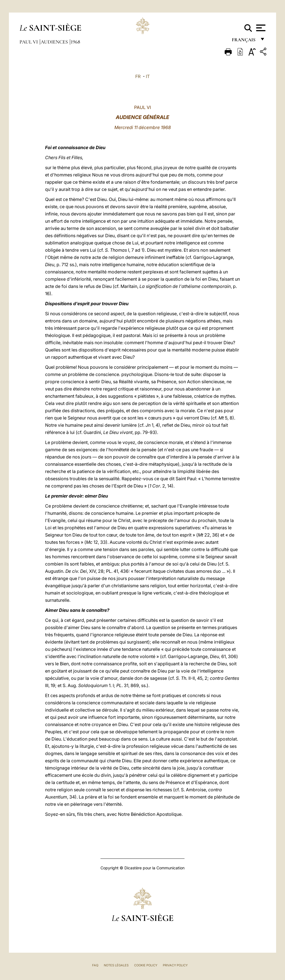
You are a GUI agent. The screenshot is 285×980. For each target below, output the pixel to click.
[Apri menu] (260, 28)
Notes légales (116, 965)
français (244, 41)
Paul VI (29, 42)
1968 (75, 42)
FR (138, 76)
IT (148, 76)
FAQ (95, 965)
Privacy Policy (175, 965)
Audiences (55, 42)
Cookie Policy (146, 965)
